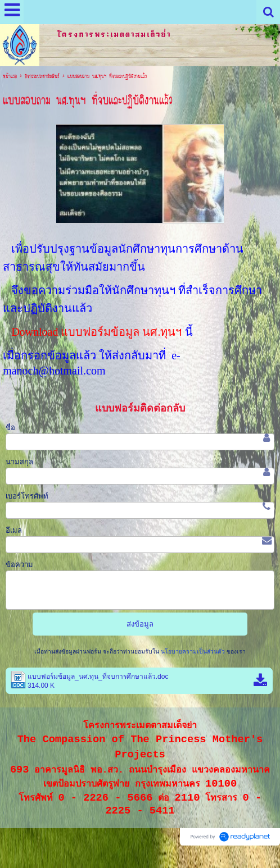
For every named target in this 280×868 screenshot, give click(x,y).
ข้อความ (19, 565)
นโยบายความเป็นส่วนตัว (193, 652)
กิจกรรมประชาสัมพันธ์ (42, 76)
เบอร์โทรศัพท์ (27, 496)
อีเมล (14, 530)
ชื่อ (10, 428)
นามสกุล (19, 462)
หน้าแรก (10, 76)
